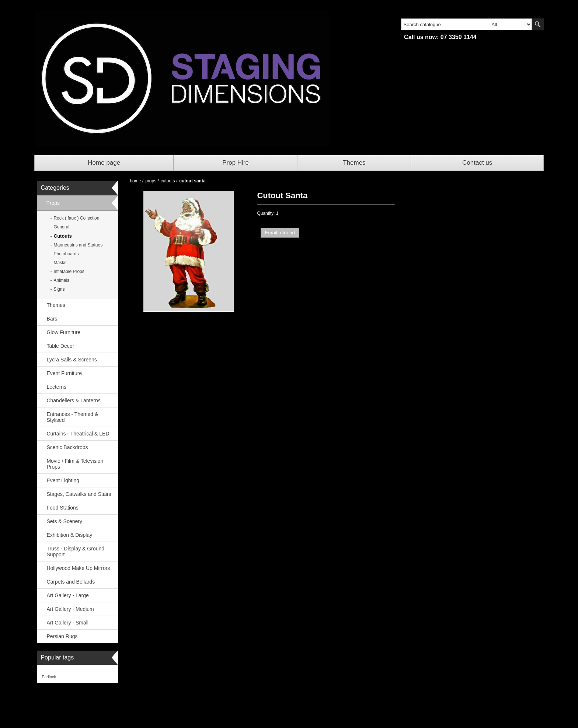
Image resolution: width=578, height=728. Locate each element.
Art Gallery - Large (67, 595)
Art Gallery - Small (67, 623)
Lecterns (56, 387)
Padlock (49, 677)
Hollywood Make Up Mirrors (78, 568)
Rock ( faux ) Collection (76, 218)
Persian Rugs (62, 636)
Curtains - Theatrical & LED (78, 434)
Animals (61, 280)
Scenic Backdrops (67, 447)
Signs (59, 289)
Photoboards (66, 254)
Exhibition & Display (69, 535)
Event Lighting (63, 480)
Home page (104, 163)
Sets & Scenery (64, 521)
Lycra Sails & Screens (72, 360)
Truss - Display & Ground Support (75, 552)
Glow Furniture (63, 332)
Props (53, 203)
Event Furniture (64, 373)
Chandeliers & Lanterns (73, 400)
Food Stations (62, 508)
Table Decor (60, 346)
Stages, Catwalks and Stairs (79, 494)
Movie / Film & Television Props (75, 464)
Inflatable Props (69, 272)
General (61, 227)
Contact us (477, 163)
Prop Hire (236, 163)
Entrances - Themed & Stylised (72, 417)
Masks (60, 263)
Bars (52, 319)
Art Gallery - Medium (70, 609)
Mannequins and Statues (78, 245)
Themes (354, 163)
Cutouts (63, 236)
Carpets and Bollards (71, 582)
